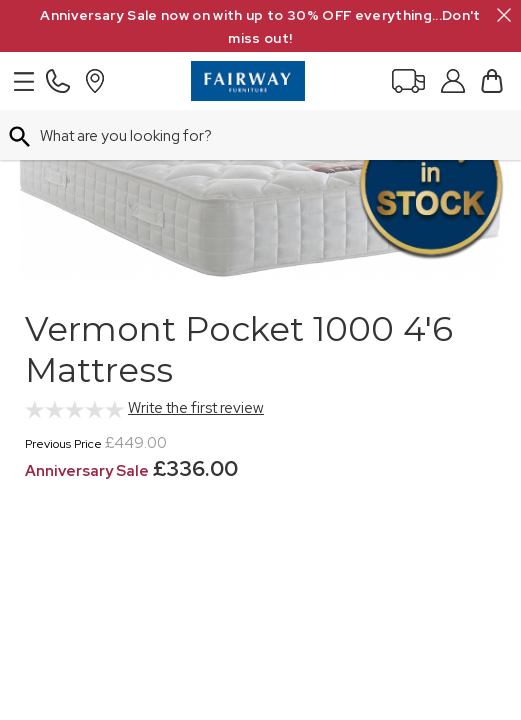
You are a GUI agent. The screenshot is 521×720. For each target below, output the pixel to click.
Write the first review (196, 408)
